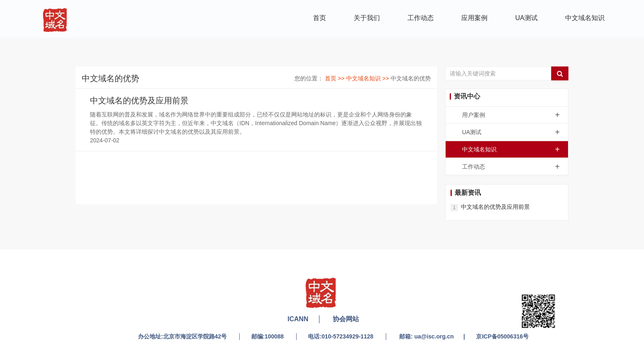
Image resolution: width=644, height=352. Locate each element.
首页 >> (336, 78)
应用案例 (474, 18)
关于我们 (367, 18)
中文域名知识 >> (368, 78)
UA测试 (527, 18)
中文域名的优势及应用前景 (139, 101)
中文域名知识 (585, 18)
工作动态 (421, 18)
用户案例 (515, 115)
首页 (320, 18)
